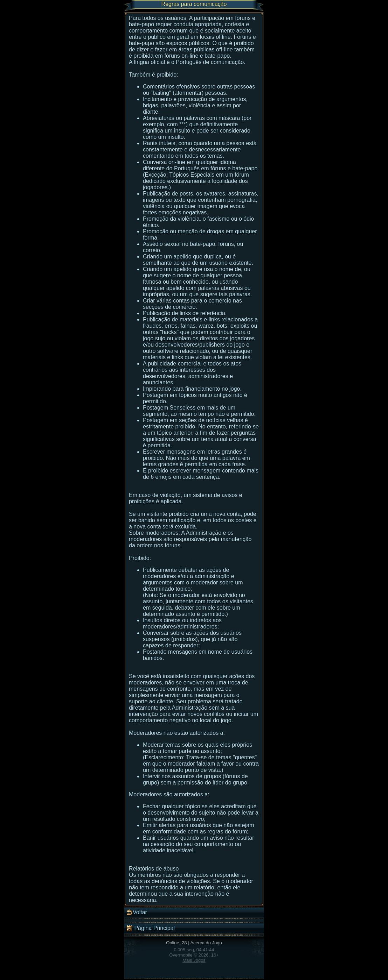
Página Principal (150, 928)
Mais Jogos (194, 960)
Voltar (136, 912)
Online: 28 (176, 943)
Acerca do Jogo (206, 943)
